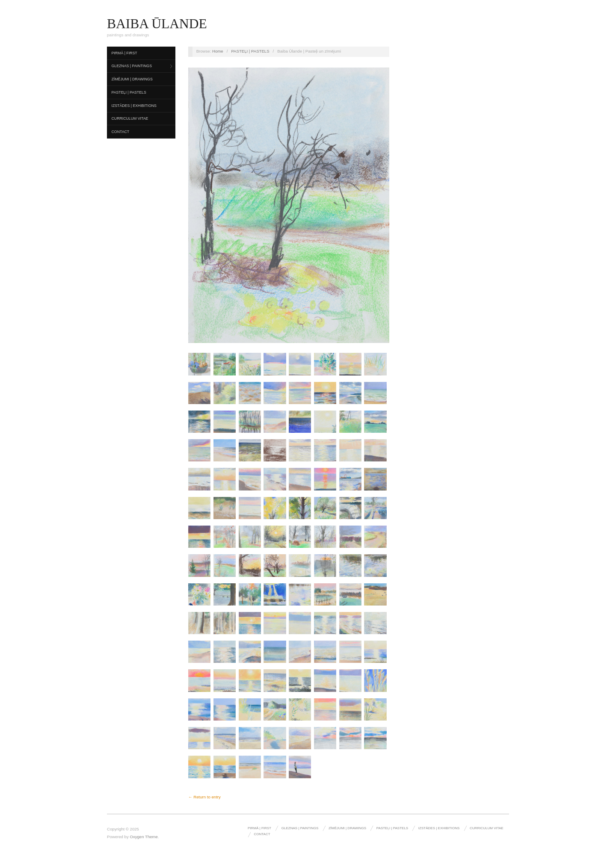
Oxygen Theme (144, 837)
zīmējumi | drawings (132, 79)
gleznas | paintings (132, 66)
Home (218, 51)
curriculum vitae (130, 118)
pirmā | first (124, 53)
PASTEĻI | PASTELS (129, 92)
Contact (121, 132)
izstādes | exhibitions (134, 106)
